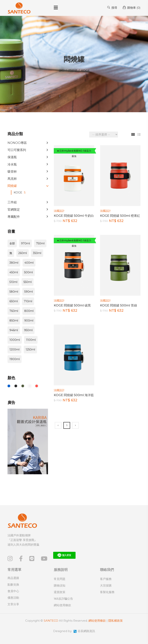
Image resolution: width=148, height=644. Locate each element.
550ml (28, 282)
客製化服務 (107, 592)
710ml (28, 301)
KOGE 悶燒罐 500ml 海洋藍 (74, 395)
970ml (25, 243)
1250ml (30, 349)
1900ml (15, 359)
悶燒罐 (12, 186)
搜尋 (112, 8)
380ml (14, 263)
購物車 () (132, 8)
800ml (29, 311)
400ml (29, 263)
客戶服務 (106, 579)
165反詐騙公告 (63, 599)
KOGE (20, 192)
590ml (29, 292)
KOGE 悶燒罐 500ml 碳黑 (72, 305)
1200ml (14, 349)
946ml (14, 330)
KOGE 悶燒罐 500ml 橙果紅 (120, 216)
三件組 (12, 202)
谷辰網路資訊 (86, 631)
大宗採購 (106, 585)
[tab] (132, 135)
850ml (14, 321)
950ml (28, 330)
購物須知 (60, 585)
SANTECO (51, 621)
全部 (12, 243)
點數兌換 (13, 584)
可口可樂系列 (17, 150)
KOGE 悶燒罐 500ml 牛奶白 (74, 216)
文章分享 (13, 604)
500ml (28, 272)
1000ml (15, 340)
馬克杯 (12, 179)
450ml (14, 272)
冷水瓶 (12, 164)
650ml (14, 301)
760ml (14, 311)
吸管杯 (12, 172)
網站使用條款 (62, 605)
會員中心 (13, 591)
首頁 (61, 70)
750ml (40, 243)
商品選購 (13, 578)
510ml (13, 282)
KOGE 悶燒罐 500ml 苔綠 (119, 305)
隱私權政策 (116, 621)
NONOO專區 (17, 143)
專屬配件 (14, 217)
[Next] (75, 425)
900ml (29, 321)
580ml (14, 292)
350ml (37, 253)
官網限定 (14, 210)
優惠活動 (13, 598)
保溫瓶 (12, 157)
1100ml (31, 340)
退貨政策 (60, 592)
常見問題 (60, 579)
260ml (23, 253)
